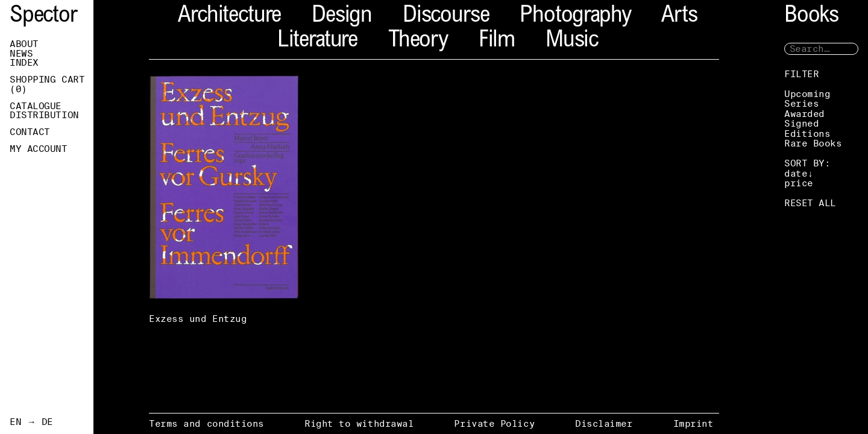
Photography (575, 17)
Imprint (693, 423)
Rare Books (813, 143)
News (21, 54)
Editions (807, 134)
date (796, 173)
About (24, 44)
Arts (679, 17)
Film (497, 41)
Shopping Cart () (47, 84)
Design (342, 17)
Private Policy (494, 423)
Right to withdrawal (359, 423)
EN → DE (31, 422)
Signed (801, 123)
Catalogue (36, 106)
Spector (43, 17)
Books (811, 17)
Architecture (229, 17)
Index (24, 63)
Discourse (446, 17)
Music (572, 41)
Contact (30, 132)
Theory (418, 41)
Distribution (44, 115)
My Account (39, 149)
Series (801, 103)
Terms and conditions (206, 423)
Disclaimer (604, 423)
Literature (317, 41)
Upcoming (807, 94)
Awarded (804, 114)
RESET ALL (810, 203)
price (799, 183)
